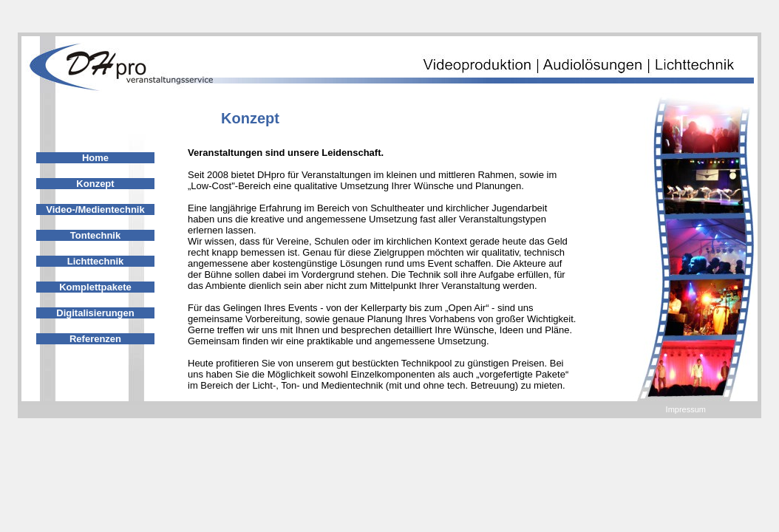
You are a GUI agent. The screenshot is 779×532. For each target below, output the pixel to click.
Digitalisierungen (95, 313)
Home (95, 158)
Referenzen (95, 339)
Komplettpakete (95, 287)
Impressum (686, 409)
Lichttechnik (96, 261)
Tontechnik (95, 235)
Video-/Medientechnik (95, 209)
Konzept (95, 184)
